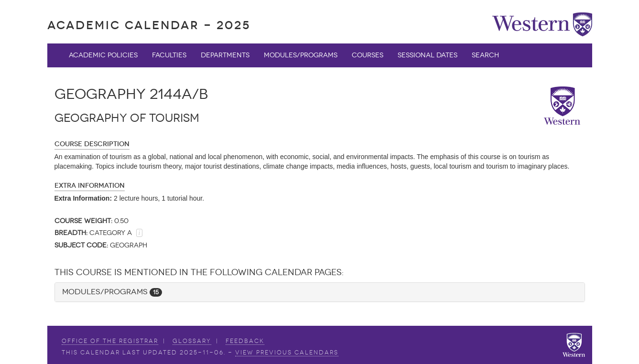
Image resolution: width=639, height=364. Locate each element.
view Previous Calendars (287, 353)
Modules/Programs (301, 55)
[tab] (320, 292)
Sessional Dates (428, 55)
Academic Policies (103, 55)
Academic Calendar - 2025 (149, 25)
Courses (368, 55)
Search (485, 55)
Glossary (192, 341)
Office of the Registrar (110, 341)
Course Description (92, 144)
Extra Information (90, 186)
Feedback (245, 341)
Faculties (169, 55)
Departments (225, 55)
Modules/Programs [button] (112, 292)
